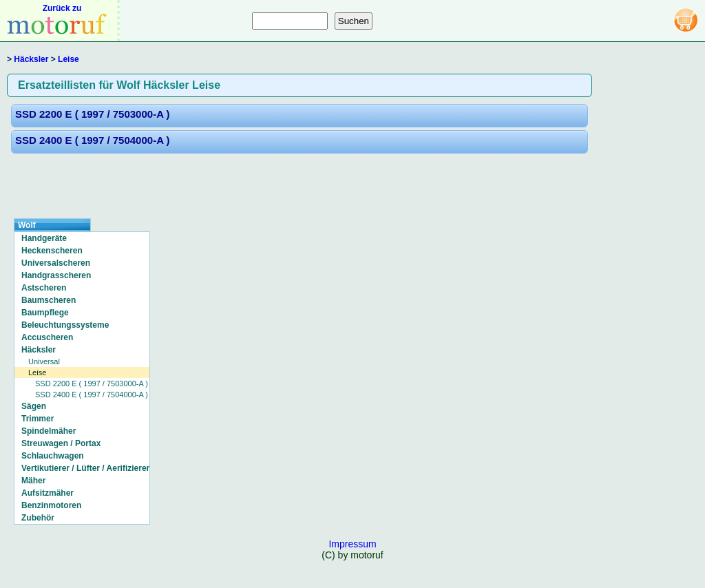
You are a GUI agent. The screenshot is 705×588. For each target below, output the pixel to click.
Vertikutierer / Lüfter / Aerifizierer (85, 468)
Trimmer (38, 419)
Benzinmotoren (51, 505)
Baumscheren (49, 300)
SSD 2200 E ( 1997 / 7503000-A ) (93, 114)
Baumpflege (45, 313)
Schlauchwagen (53, 456)
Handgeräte (44, 238)
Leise (69, 59)
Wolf (27, 225)
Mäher (33, 481)
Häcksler (31, 59)
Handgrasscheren (56, 275)
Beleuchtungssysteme (65, 325)
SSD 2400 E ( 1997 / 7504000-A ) (93, 140)
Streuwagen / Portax (61, 443)
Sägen (34, 406)
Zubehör (38, 518)
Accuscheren (47, 337)
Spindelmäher (49, 431)
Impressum (352, 544)
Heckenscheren (52, 251)
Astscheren (44, 288)
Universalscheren (56, 263)
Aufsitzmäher (48, 493)
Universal (44, 361)
